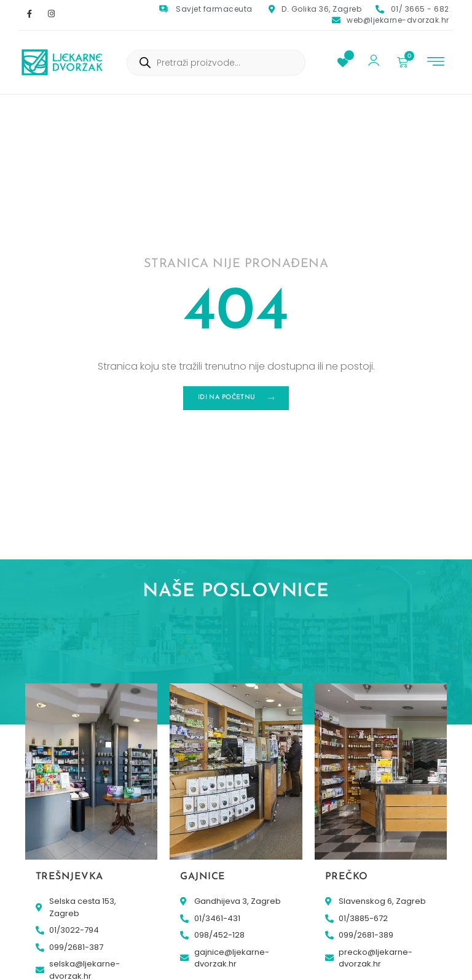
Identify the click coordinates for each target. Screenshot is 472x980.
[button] (436, 63)
